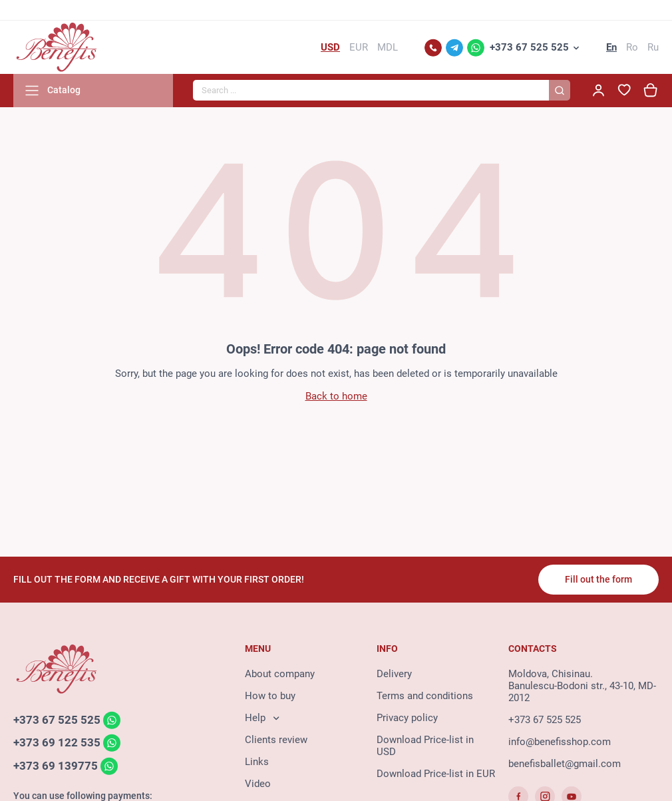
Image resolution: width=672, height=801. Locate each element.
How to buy (270, 696)
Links (257, 762)
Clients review (276, 740)
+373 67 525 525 (529, 47)
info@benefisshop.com (560, 742)
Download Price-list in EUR (436, 774)
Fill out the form (598, 579)
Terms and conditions (425, 696)
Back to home (336, 396)
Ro (632, 47)
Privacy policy (407, 718)
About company (280, 674)
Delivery (394, 674)
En (611, 47)
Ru (653, 47)
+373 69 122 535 (57, 743)
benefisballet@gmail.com (565, 764)
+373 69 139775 (56, 766)
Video (258, 784)
